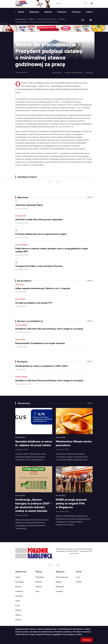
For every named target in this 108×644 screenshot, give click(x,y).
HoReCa (18, 610)
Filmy (37, 591)
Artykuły (31, 19)
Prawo (17, 606)
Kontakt (18, 620)
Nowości (48, 12)
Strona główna (21, 19)
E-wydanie (59, 591)
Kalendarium (40, 577)
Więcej (90, 197)
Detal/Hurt (22, 216)
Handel (21, 12)
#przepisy (89, 73)
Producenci (62, 12)
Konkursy (39, 587)
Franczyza (76, 12)
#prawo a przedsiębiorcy (74, 73)
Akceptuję (87, 640)
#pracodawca (57, 73)
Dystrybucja (60, 587)
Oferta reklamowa (62, 577)
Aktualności (20, 299)
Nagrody (59, 582)
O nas (78, 577)
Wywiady (39, 582)
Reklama (18, 615)
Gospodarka (34, 12)
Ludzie (89, 12)
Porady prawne (21, 325)
